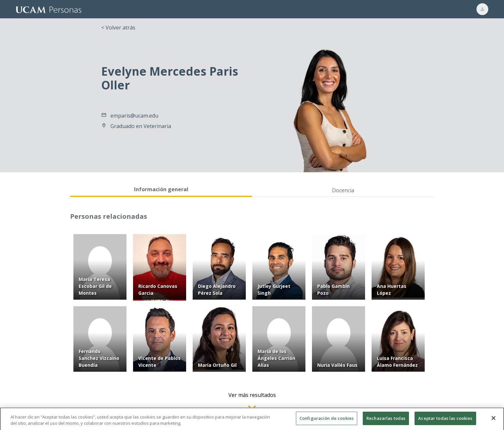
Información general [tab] (161, 189)
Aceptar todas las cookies (445, 422)
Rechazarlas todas (386, 422)
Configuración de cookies (327, 422)
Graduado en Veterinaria (141, 126)
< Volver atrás (118, 28)
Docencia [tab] (343, 190)
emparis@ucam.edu (134, 116)
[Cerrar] (494, 422)
